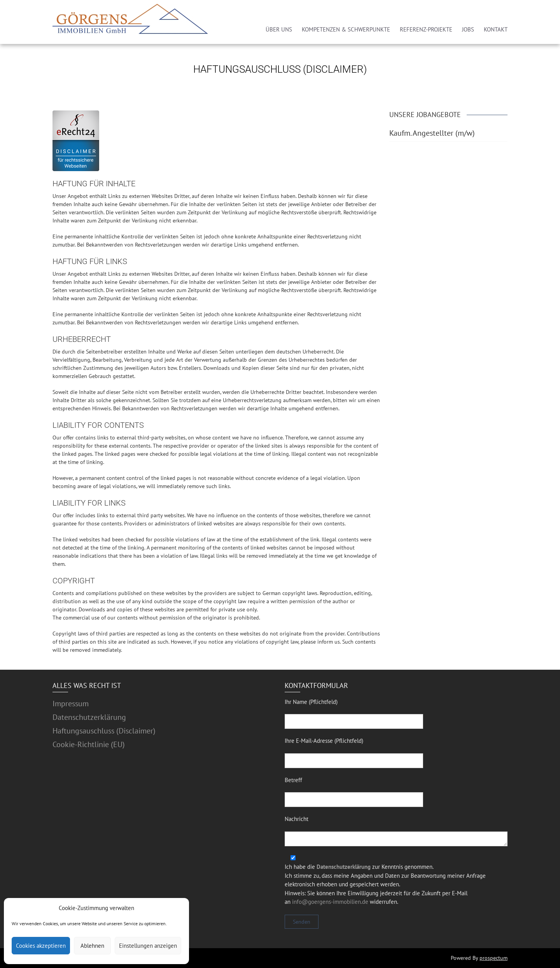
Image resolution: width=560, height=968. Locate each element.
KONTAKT (496, 29)
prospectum (493, 958)
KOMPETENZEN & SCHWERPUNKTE (346, 29)
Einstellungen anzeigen (148, 946)
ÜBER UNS (279, 29)
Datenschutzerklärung (89, 717)
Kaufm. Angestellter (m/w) (432, 133)
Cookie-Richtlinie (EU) (89, 744)
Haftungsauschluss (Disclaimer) (104, 731)
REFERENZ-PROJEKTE (426, 29)
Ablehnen (92, 946)
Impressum (71, 704)
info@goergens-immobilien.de (330, 902)
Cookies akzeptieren (41, 946)
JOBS (468, 29)
